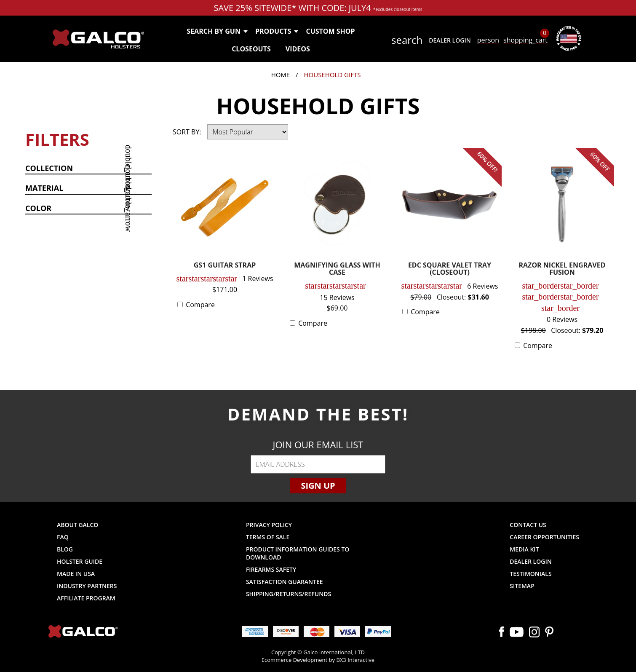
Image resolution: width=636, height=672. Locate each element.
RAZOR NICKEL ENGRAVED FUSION (562, 269)
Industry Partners (87, 586)
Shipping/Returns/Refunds (289, 594)
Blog (65, 549)
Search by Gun (217, 31)
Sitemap (522, 586)
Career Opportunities (544, 537)
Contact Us (528, 525)
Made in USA (76, 574)
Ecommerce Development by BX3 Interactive (318, 660)
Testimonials (530, 574)
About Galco (77, 525)
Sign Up (318, 486)
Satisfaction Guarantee (285, 582)
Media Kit (524, 549)
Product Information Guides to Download (298, 553)
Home (281, 75)
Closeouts (251, 49)
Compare (200, 305)
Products (277, 31)
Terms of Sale (268, 537)
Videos (298, 49)
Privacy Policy (269, 525)
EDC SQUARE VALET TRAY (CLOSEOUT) (450, 269)
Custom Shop (330, 31)
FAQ (63, 537)
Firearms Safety (271, 569)
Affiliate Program (86, 598)
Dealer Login (450, 40)
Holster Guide (80, 561)
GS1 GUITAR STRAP (225, 266)
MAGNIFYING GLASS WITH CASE (337, 269)
